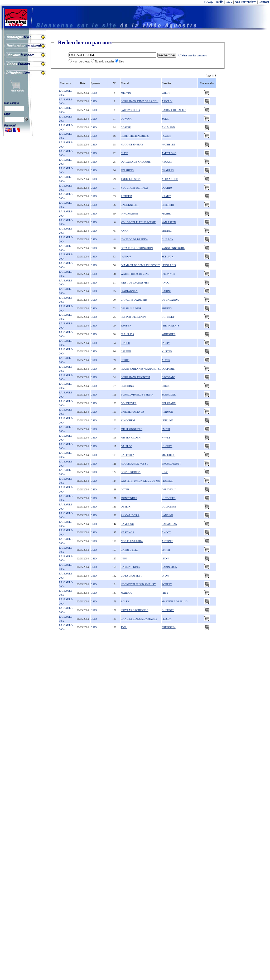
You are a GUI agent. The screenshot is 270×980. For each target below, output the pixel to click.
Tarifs (219, 2)
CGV (229, 2)
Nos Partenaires (245, 2)
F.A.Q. (209, 2)
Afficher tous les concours (192, 55)
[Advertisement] (249, 119)
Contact (264, 2)
